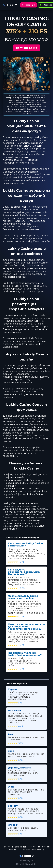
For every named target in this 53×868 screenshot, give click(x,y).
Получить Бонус (27, 48)
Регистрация (29, 5)
